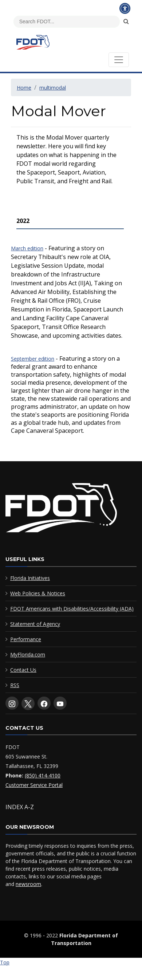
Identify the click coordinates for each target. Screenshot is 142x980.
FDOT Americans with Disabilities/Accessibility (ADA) (72, 609)
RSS (15, 685)
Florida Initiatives (30, 578)
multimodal (53, 88)
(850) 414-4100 (43, 775)
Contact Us (23, 670)
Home (24, 88)
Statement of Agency (35, 624)
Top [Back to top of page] (5, 962)
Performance (26, 639)
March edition (27, 248)
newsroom (28, 884)
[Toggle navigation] (119, 60)
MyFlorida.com (28, 654)
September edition (33, 359)
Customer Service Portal (34, 785)
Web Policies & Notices (38, 593)
